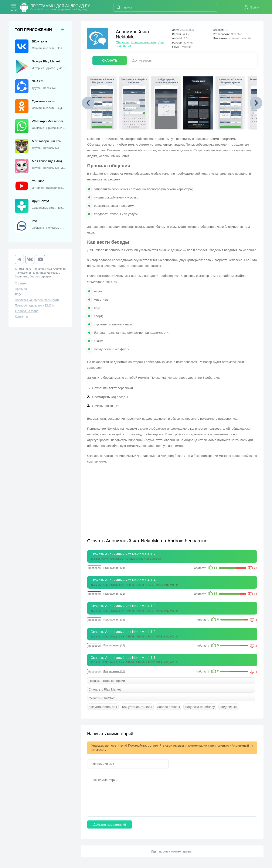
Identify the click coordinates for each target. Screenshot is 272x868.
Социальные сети (144, 42)
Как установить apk (103, 707)
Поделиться (229, 707)
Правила (21, 289)
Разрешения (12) (114, 594)
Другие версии (142, 60)
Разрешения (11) (114, 671)
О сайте (20, 283)
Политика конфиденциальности (37, 300)
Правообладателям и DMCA (34, 305)
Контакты (21, 317)
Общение (122, 42)
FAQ (18, 294)
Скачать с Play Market (105, 689)
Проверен (94, 568)
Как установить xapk (137, 707)
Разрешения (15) (114, 568)
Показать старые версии (107, 681)
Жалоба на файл (27, 311)
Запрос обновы (169, 707)
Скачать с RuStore (102, 698)
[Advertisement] (130, 498)
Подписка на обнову (200, 707)
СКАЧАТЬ (110, 60)
